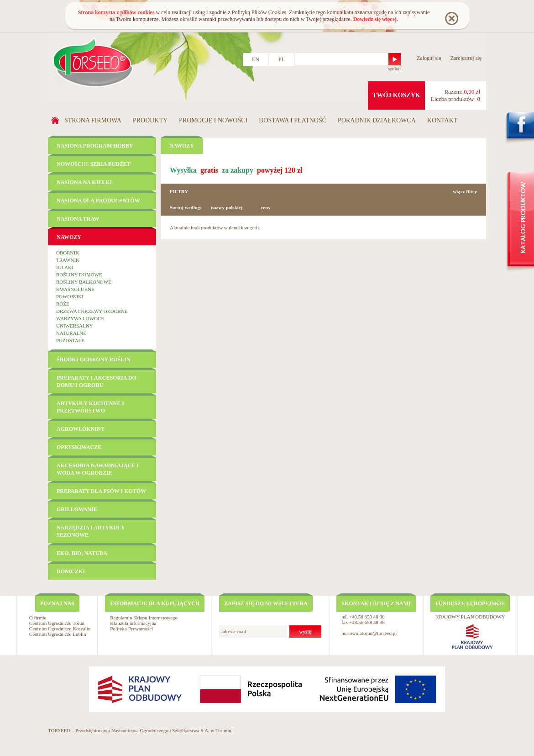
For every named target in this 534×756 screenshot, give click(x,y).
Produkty (150, 120)
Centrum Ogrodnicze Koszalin (60, 629)
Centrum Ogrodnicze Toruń (57, 623)
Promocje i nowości (213, 120)
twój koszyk (396, 95)
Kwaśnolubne (75, 289)
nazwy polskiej (227, 207)
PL (282, 59)
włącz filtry (465, 191)
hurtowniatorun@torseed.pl (369, 633)
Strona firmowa (93, 120)
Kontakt (442, 120)
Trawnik (68, 260)
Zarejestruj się (466, 58)
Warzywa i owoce (80, 318)
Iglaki (65, 267)
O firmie (38, 618)
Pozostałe (70, 340)
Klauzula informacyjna (133, 623)
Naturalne (71, 333)
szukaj (394, 69)
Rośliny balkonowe (84, 282)
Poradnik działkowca (377, 120)
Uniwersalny (75, 326)
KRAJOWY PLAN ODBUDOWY (470, 617)
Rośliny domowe (79, 275)
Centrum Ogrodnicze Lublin (58, 634)
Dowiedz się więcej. (376, 19)
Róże (63, 304)
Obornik (68, 253)
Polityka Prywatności (131, 629)
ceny (265, 207)
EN (256, 59)
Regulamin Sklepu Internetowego (144, 618)
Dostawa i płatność (293, 120)
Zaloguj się (429, 58)
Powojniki (70, 296)
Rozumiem (451, 18)
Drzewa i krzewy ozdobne (92, 311)
